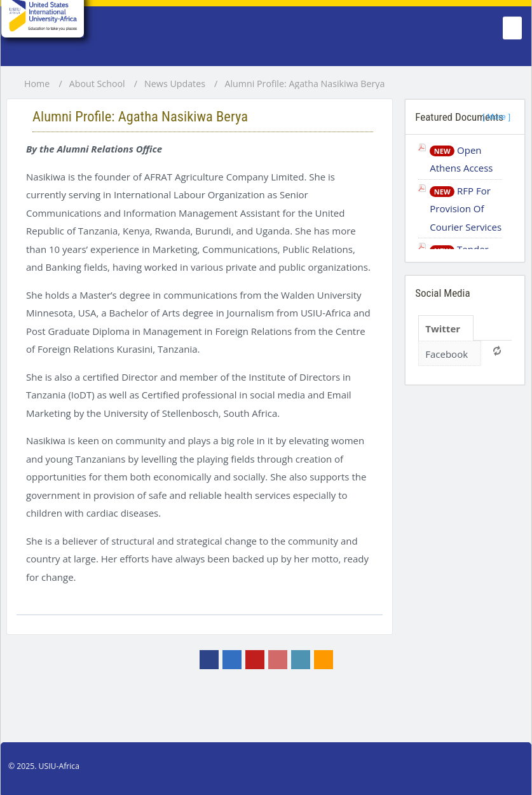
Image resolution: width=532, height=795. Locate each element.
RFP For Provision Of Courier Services (466, 209)
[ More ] (496, 117)
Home (37, 84)
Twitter (443, 329)
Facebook (447, 354)
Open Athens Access (461, 159)
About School (97, 84)
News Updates (175, 84)
